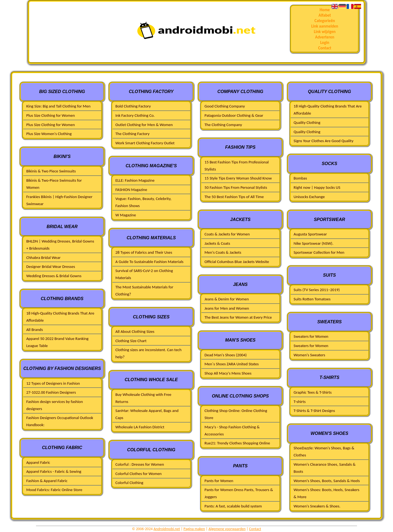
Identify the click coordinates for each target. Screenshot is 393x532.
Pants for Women (219, 481)
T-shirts (300, 402)
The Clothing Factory (133, 134)
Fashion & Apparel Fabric (47, 481)
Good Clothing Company (225, 106)
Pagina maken (194, 529)
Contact (325, 48)
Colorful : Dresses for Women (140, 464)
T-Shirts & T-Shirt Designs (314, 411)
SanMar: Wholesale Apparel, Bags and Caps (147, 414)
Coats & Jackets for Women (227, 234)
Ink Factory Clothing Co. (135, 115)
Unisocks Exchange (309, 197)
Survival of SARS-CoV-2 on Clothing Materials (144, 274)
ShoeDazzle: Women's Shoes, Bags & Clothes (324, 452)
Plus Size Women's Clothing (49, 134)
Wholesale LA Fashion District (140, 427)
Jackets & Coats (217, 243)
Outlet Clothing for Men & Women (144, 125)
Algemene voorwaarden (227, 529)
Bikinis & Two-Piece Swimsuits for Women (54, 184)
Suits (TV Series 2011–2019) (317, 290)
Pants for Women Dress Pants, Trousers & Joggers (239, 493)
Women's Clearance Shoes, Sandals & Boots (325, 468)
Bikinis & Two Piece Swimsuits (51, 171)
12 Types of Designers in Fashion (53, 383)
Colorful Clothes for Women (139, 474)
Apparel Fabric (38, 462)
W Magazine (126, 215)
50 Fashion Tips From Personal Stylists (236, 187)
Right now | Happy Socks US (317, 187)
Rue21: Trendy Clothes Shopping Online (237, 443)
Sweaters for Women (311, 336)
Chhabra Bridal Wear (43, 258)
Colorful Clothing (129, 483)
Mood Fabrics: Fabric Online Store (54, 490)
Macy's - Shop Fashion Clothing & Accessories (232, 431)
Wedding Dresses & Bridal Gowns (54, 276)
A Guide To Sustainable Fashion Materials (149, 262)
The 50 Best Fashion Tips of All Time (234, 197)
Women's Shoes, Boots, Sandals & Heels (327, 481)
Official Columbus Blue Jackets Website (237, 262)
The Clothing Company (223, 125)
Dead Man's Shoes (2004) (226, 355)
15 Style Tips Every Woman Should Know (238, 178)
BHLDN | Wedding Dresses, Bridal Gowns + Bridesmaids (60, 245)
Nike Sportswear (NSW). (314, 243)
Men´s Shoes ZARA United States (232, 364)
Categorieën (325, 21)
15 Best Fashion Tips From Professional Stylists (236, 166)
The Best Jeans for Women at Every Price (238, 317)
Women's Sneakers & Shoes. (317, 506)
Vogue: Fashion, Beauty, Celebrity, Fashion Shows (143, 202)
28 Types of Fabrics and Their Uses (144, 252)
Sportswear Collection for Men (319, 252)
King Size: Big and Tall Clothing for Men (58, 106)
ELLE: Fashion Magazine (135, 180)
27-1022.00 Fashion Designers (51, 392)
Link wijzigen (325, 32)
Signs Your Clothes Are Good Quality (324, 141)
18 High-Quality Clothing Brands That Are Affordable (60, 317)
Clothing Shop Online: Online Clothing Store (236, 414)
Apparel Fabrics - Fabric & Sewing (54, 471)
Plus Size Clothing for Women (50, 115)
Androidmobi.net (167, 529)
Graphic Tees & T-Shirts (313, 392)
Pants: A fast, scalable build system (233, 506)
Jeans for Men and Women (227, 308)
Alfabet (325, 15)
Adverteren (325, 37)
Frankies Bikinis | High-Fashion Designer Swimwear (59, 200)
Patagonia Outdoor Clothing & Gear (234, 115)
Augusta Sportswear (310, 234)
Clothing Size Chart (131, 341)
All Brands (35, 330)
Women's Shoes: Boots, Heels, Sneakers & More (327, 493)
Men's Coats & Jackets (223, 252)
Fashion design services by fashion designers (54, 405)
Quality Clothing (307, 122)
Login (325, 43)
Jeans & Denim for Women (227, 299)
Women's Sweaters (309, 355)
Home (325, 10)
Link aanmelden (325, 26)
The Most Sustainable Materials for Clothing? (144, 291)
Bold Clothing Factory (133, 106)
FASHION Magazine (131, 190)
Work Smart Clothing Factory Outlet (145, 143)
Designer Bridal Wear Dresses (51, 267)
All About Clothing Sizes (135, 331)
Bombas (300, 178)
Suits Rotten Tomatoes (312, 299)
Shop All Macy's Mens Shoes (228, 373)
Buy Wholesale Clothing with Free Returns (143, 398)
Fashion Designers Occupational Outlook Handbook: (60, 421)
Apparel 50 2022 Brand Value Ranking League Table (57, 342)
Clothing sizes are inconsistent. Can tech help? (148, 353)
